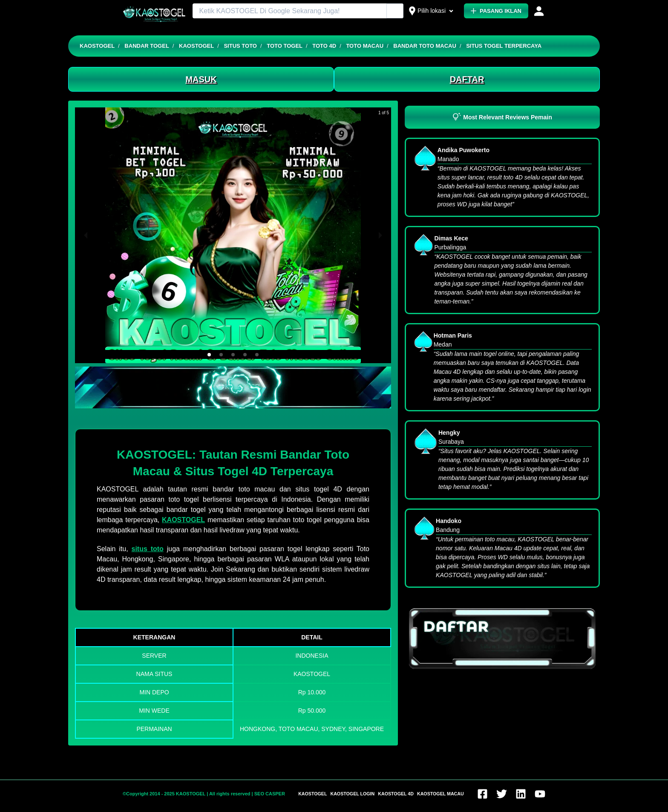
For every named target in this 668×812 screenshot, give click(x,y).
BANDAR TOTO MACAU (425, 46)
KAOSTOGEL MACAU (441, 794)
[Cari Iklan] (395, 11)
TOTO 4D (324, 46)
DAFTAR (467, 79)
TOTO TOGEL (285, 46)
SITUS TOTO (240, 46)
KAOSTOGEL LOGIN (352, 794)
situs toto (147, 549)
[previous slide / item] (86, 235)
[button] (209, 355)
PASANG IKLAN (496, 11)
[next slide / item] (380, 235)
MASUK (201, 79)
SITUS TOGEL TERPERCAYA (504, 46)
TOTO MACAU (365, 46)
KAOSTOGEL (97, 46)
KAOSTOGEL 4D (396, 794)
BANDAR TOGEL (147, 46)
